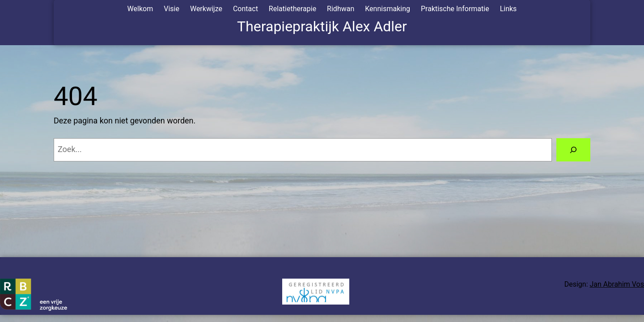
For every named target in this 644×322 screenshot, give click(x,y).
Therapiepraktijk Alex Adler (322, 26)
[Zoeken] (573, 150)
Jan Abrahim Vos (617, 284)
